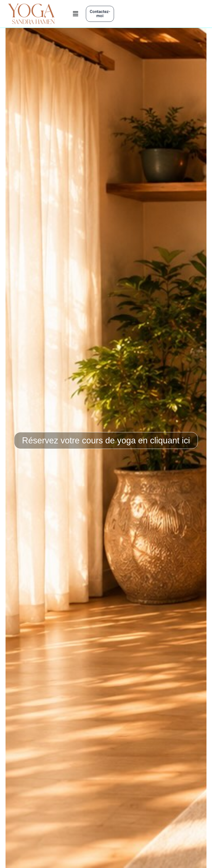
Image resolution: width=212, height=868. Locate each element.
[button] (76, 14)
